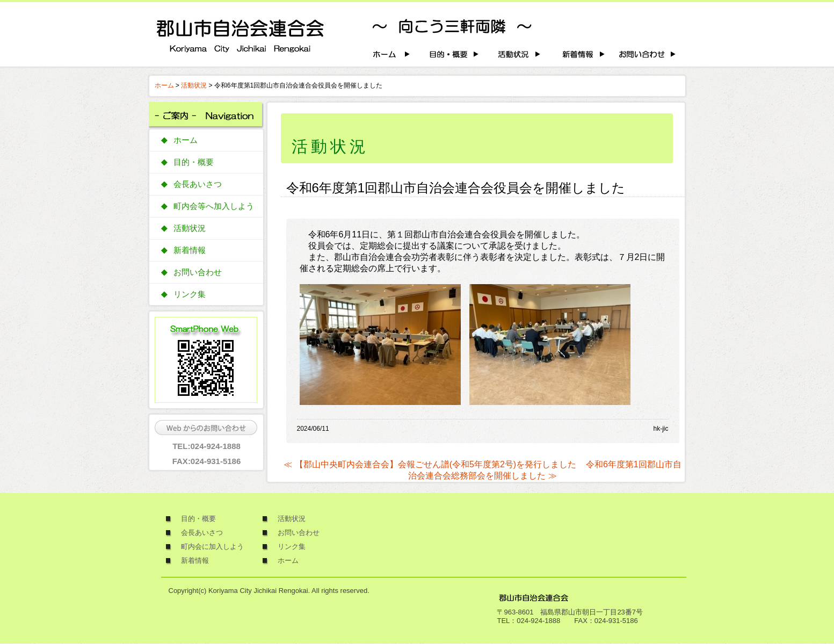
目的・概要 (194, 162)
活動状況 (194, 85)
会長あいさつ (198, 184)
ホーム (164, 85)
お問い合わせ (198, 272)
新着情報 (190, 250)
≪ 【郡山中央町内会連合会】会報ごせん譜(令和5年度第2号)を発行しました (430, 464)
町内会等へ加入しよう (214, 206)
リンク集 (190, 294)
